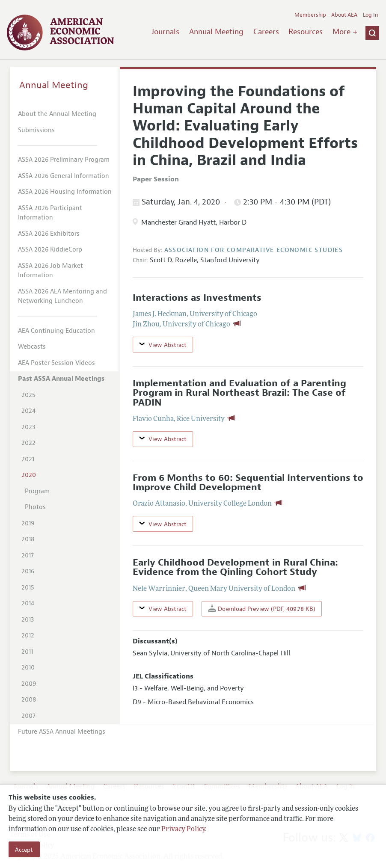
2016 (28, 571)
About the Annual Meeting (57, 114)
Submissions (36, 130)
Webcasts (32, 347)
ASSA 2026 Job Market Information (50, 271)
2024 (28, 411)
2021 (28, 459)
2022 (28, 443)
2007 (28, 716)
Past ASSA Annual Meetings (61, 379)
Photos (35, 507)
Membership (310, 15)
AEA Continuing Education (56, 331)
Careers (266, 32)
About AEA (344, 15)
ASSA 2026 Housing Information (65, 192)
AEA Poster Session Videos (56, 363)
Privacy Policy (183, 829)
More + (345, 32)
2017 (28, 555)
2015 (28, 588)
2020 (29, 475)
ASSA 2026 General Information (64, 176)
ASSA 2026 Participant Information (50, 213)
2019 (28, 523)
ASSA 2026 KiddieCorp (50, 250)
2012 (28, 635)
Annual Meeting (216, 32)
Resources (306, 32)
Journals (165, 32)
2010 (28, 668)
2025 (28, 395)
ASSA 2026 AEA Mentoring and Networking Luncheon (62, 296)
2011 (27, 652)
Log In (370, 15)
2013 (28, 620)
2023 (28, 427)
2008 (29, 700)
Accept (24, 850)
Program (37, 491)
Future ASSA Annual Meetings (62, 732)
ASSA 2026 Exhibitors (49, 234)
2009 (29, 684)
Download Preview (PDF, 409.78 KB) (262, 609)
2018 (28, 539)
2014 (28, 603)
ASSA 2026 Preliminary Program (64, 160)
